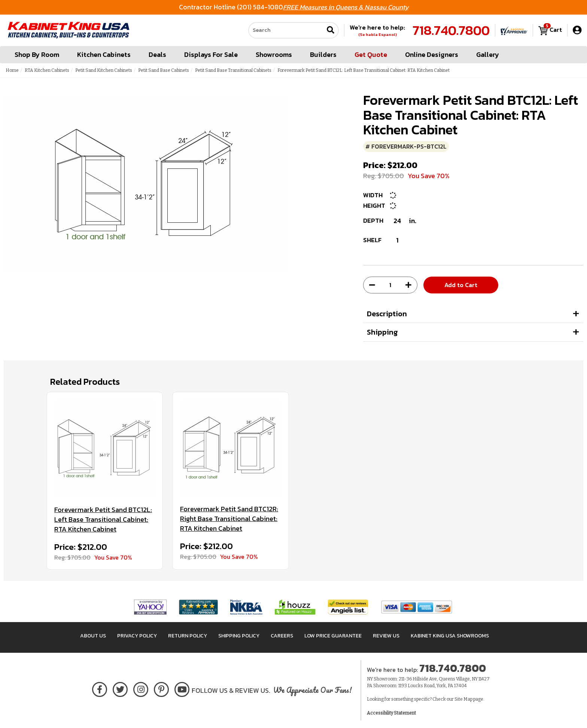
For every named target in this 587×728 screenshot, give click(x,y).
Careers (282, 636)
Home (12, 70)
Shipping (382, 332)
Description (387, 314)
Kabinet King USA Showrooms (450, 636)
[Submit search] (331, 31)
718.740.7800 (451, 30)
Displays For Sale (211, 54)
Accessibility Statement (391, 713)
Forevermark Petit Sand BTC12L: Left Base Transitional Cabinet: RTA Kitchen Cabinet (103, 519)
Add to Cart (461, 285)
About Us (93, 636)
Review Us (386, 636)
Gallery (488, 54)
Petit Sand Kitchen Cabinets (104, 70)
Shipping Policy (239, 636)
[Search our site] (286, 30)
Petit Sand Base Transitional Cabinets (233, 70)
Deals (157, 54)
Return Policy (188, 636)
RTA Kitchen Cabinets (47, 70)
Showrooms (274, 54)
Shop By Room (37, 54)
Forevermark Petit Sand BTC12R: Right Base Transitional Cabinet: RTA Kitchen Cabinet (229, 519)
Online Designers (432, 54)
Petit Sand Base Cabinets (164, 70)
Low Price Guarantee (333, 636)
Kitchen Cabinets (104, 54)
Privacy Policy (137, 636)
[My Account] (577, 30)
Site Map (463, 699)
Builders (323, 54)
